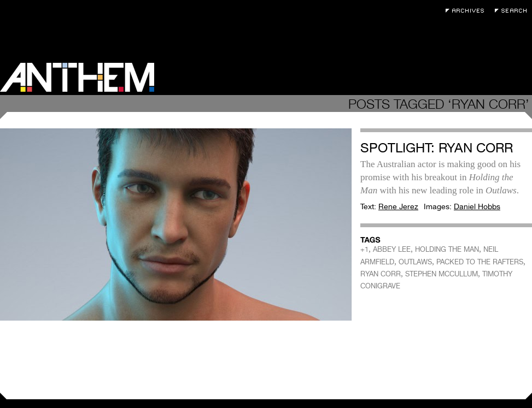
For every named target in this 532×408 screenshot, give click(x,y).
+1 (364, 249)
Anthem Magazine (77, 77)
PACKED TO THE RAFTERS (480, 262)
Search (513, 11)
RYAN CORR (381, 274)
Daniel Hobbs (477, 206)
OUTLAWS (415, 262)
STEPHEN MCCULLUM (442, 274)
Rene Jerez (398, 206)
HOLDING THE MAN (447, 249)
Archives (467, 11)
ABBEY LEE (392, 249)
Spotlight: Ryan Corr (437, 148)
